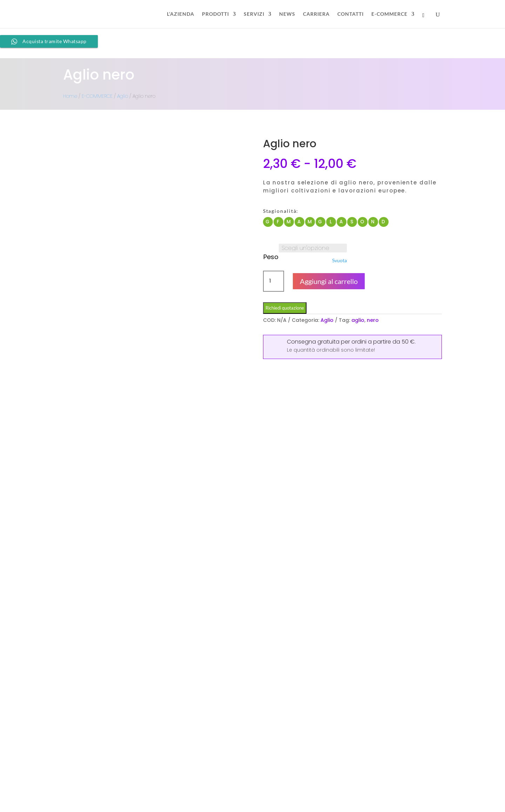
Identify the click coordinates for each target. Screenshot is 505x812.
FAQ (368, 752)
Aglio (123, 96)
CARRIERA (316, 14)
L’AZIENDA (181, 14)
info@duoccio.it (182, 782)
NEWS (287, 14)
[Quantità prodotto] (274, 281)
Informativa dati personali (395, 776)
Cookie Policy (379, 787)
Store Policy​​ (377, 764)
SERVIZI (254, 14)
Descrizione (89, 435)
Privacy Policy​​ (381, 799)
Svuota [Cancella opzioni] (339, 260)
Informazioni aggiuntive (155, 435)
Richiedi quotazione (285, 308)
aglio (358, 320)
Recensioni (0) (225, 435)
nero (373, 320)
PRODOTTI (216, 14)
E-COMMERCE (389, 14)
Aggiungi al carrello (329, 281)
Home (70, 96)
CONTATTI (351, 14)
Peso (271, 257)
